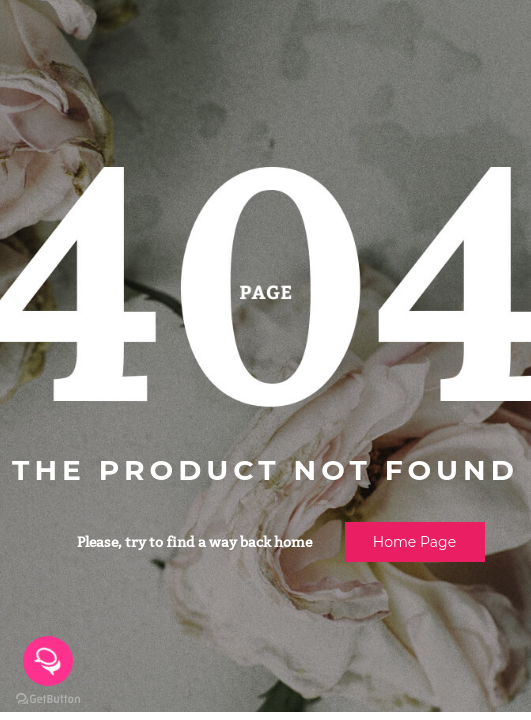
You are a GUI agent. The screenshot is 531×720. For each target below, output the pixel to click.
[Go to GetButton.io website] (48, 699)
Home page (414, 542)
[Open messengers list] (48, 661)
